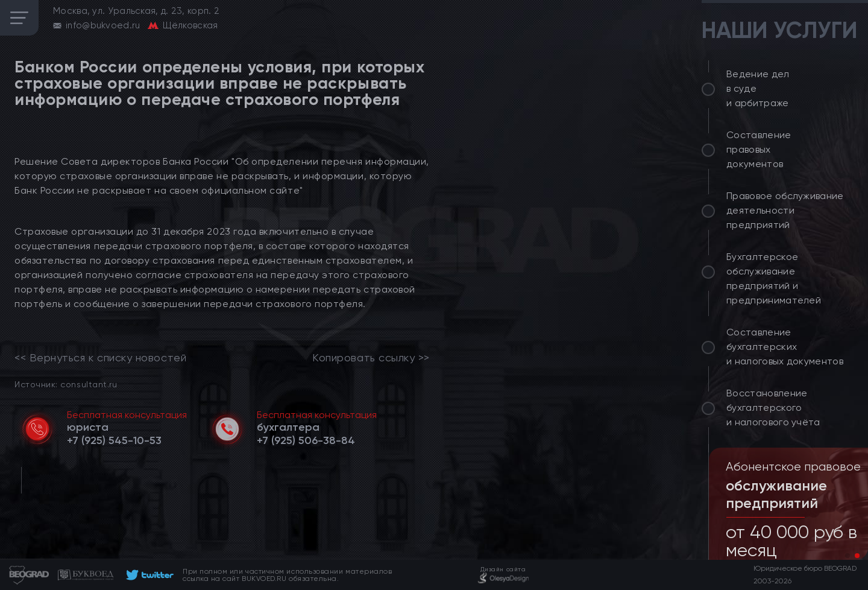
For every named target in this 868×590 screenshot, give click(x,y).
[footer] (148, 575)
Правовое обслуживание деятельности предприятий (785, 210)
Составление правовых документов (759, 149)
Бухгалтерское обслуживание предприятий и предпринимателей (774, 278)
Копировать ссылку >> (371, 358)
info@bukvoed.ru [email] (103, 25)
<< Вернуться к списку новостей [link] (100, 358)
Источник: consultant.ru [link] (66, 384)
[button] (848, 556)
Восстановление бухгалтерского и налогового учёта (773, 408)
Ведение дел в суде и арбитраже (758, 88)
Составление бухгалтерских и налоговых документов (785, 347)
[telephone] (114, 440)
